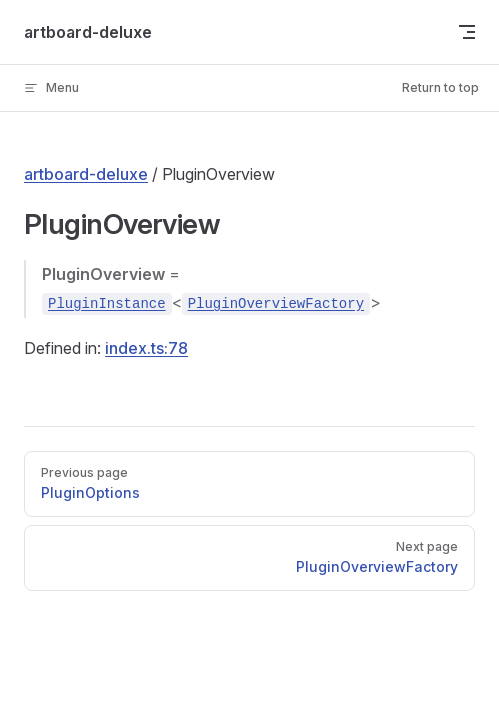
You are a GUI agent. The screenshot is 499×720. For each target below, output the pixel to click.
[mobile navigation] (467, 32)
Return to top (440, 87)
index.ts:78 (146, 348)
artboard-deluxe (86, 174)
